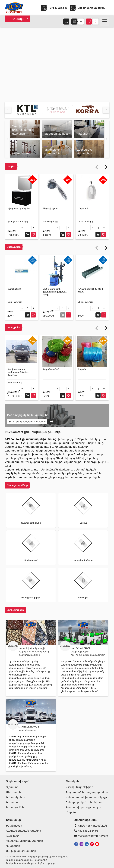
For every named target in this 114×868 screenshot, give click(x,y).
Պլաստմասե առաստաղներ (24, 841)
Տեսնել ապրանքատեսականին (27, 422)
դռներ (79, 473)
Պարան (82, 369)
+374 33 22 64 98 (58, 8)
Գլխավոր (12, 787)
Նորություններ (15, 610)
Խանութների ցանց (31, 523)
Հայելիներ (13, 836)
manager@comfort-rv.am (91, 836)
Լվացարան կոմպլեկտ (19, 208)
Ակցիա (83, 523)
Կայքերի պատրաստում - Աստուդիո (26, 860)
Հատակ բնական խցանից (24, 831)
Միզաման (83, 208)
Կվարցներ (13, 846)
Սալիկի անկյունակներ (21, 851)
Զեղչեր (11, 166)
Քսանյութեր (14, 826)
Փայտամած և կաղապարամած (87, 792)
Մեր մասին (13, 792)
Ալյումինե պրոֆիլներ (79, 787)
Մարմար (71, 812)
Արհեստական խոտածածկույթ (86, 797)
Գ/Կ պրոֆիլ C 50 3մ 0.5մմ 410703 (90, 290)
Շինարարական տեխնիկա (84, 802)
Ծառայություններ (17, 485)
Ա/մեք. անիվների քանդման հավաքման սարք (54, 292)
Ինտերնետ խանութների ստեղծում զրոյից (30, 863)
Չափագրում (31, 560)
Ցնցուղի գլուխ (50, 208)
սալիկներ (11, 473)
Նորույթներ (13, 327)
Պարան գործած (51, 369)
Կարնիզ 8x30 (14, 289)
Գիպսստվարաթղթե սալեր (83, 807)
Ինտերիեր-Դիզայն (31, 598)
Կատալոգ (83, 598)
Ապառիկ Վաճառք (83, 560)
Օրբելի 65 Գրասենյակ (91, 826)
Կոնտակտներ (16, 797)
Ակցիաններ (14, 247)
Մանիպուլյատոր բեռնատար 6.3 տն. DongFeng (17, 372)
